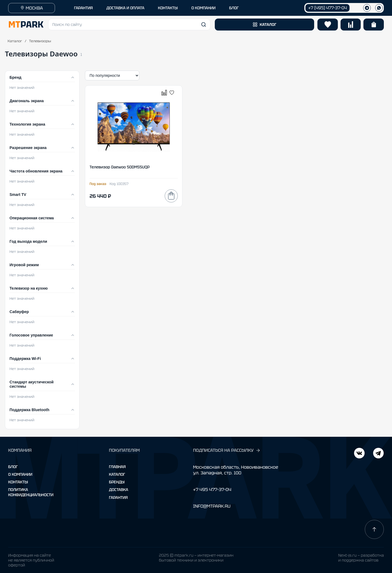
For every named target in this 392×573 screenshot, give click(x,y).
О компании (20, 474)
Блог (13, 467)
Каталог (15, 41)
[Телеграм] (367, 8)
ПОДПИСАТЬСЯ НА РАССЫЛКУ (227, 450)
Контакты (18, 482)
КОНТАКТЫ (168, 8)
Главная (117, 467)
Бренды (117, 482)
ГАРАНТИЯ (83, 8)
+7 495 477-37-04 (212, 489)
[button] (129, 25)
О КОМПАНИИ (203, 8)
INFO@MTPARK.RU (212, 506)
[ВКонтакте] (378, 454)
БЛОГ (234, 8)
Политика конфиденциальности (31, 492)
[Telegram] (359, 454)
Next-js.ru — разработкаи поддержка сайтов (361, 558)
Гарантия (118, 498)
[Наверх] (374, 529)
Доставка (119, 490)
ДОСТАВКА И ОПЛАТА (125, 8)
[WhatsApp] (379, 8)
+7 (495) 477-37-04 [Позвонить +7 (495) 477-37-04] (327, 8)
